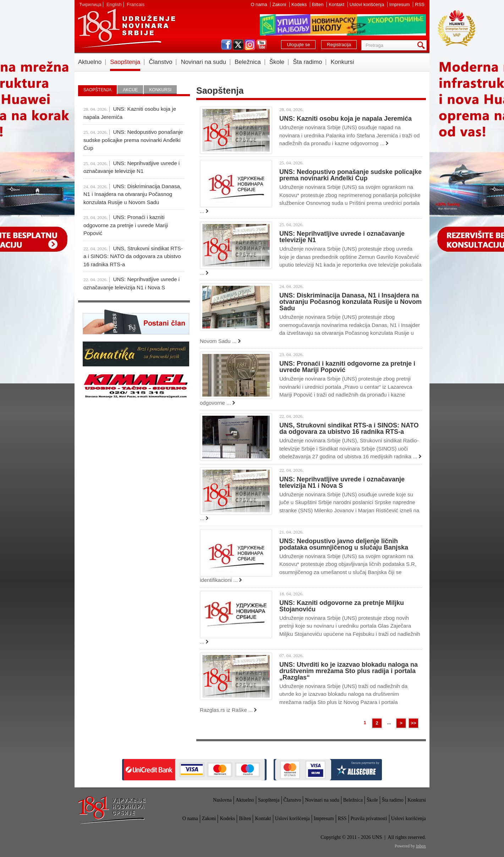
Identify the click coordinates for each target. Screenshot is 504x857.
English (114, 4)
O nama (259, 4)
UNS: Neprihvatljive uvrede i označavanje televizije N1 (342, 237)
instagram (250, 45)
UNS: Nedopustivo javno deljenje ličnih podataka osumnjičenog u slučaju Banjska (344, 544)
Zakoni (280, 4)
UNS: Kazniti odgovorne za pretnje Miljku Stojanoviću (342, 606)
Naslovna (222, 800)
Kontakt (337, 4)
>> (413, 723)
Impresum (400, 4)
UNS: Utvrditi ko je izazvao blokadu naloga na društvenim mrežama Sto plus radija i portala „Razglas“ (349, 671)
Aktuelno (90, 62)
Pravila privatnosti (369, 818)
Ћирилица (90, 4)
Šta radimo (307, 62)
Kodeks (300, 4)
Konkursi (342, 62)
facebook (226, 45)
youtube (262, 45)
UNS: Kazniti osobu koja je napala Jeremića (346, 119)
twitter (238, 45)
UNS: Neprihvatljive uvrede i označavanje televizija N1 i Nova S (342, 482)
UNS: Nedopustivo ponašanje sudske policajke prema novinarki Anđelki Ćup (350, 175)
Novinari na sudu (203, 62)
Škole (277, 62)
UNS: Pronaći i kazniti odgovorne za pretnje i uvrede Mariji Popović (347, 367)
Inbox (421, 846)
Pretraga (422, 45)
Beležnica (248, 62)
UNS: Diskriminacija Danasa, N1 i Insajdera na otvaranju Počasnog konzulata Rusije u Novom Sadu (350, 302)
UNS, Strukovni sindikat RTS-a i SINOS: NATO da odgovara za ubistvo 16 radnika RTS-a (349, 428)
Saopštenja (125, 62)
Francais (136, 4)
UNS (126, 28)
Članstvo (160, 62)
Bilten (318, 4)
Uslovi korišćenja (368, 4)
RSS (420, 4)
